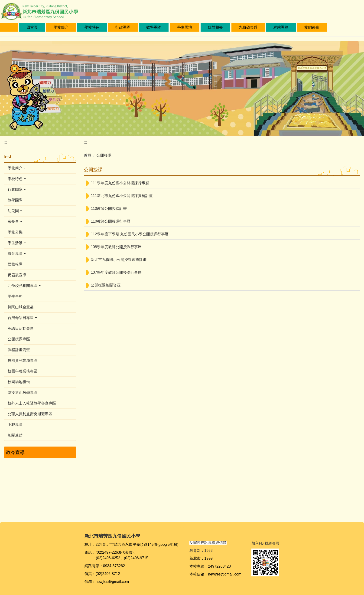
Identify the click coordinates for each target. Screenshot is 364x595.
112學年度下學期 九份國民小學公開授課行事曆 (130, 234)
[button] (40, 168)
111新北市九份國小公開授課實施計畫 (122, 196)
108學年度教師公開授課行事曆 (116, 247)
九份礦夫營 (248, 27)
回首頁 (32, 27)
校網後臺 (312, 27)
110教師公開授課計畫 (109, 209)
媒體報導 (215, 27)
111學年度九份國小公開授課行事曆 (120, 183)
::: (9, 27)
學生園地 (185, 27)
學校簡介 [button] (61, 27)
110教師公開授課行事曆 (111, 221)
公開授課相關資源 (106, 285)
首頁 (88, 155)
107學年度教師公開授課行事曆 (116, 272)
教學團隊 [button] (154, 27)
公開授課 (104, 155)
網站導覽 (281, 27)
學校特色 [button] (92, 27)
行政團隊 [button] (123, 27)
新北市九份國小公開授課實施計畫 (119, 260)
